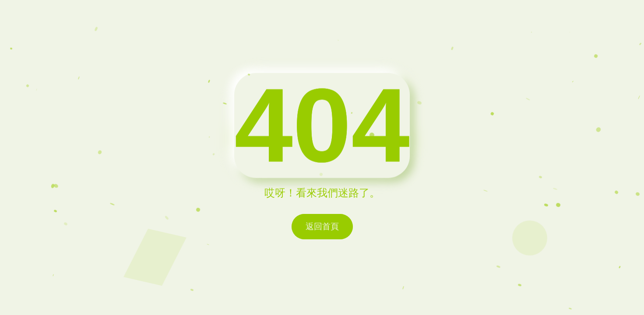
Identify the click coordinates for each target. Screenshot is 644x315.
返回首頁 (322, 226)
